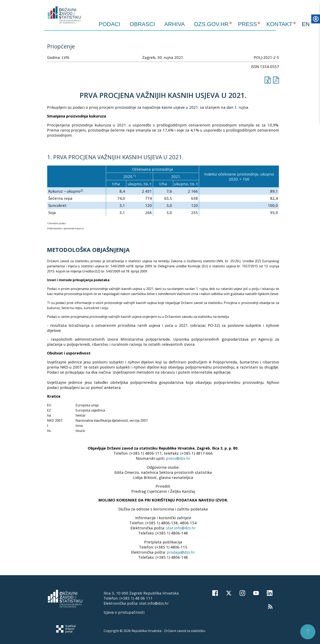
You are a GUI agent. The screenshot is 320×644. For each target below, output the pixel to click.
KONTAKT (279, 24)
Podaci (110, 24)
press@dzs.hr (178, 458)
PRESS (248, 24)
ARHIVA (175, 24)
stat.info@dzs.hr (181, 528)
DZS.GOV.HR (211, 24)
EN (306, 24)
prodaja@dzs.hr (181, 552)
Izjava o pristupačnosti (124, 612)
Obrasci (142, 24)
